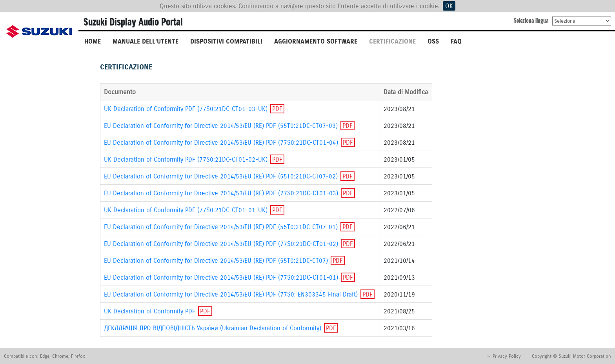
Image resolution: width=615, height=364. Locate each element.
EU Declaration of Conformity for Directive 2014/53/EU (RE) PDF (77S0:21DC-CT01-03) (221, 193)
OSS (433, 41)
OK (449, 6)
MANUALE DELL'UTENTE (146, 41)
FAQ (456, 41)
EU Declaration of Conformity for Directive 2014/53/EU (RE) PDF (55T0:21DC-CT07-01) (221, 227)
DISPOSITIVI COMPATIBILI (226, 41)
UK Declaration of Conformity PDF (150, 311)
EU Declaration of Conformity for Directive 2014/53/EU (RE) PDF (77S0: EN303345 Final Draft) (231, 294)
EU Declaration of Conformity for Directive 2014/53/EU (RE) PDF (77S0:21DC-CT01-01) (221, 277)
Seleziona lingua (531, 20)
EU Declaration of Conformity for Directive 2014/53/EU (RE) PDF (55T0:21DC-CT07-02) (221, 176)
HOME (93, 41)
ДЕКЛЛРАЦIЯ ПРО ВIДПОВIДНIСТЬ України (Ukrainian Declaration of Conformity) (213, 328)
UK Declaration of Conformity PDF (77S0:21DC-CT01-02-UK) (187, 159)
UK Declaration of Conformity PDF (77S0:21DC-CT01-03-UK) (186, 109)
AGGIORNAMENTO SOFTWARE (316, 41)
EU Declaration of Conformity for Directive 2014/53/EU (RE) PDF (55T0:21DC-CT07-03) (221, 126)
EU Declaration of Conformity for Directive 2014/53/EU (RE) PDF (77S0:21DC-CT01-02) (221, 244)
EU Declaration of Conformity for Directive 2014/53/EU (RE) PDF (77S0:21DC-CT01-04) (221, 142)
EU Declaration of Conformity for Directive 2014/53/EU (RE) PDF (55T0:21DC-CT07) (216, 260)
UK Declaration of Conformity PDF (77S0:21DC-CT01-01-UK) (186, 210)
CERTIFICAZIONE (392, 41)
